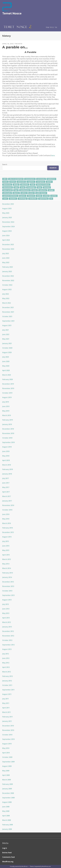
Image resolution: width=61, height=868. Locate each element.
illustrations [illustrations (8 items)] (8, 187)
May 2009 (6, 771)
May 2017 (6, 487)
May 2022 (6, 298)
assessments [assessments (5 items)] (30, 179)
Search (5, 164)
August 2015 (7, 537)
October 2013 (7, 591)
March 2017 (7, 496)
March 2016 (7, 523)
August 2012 (7, 649)
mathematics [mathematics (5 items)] (25, 190)
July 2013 (6, 604)
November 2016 (8, 505)
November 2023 (8, 249)
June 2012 (6, 658)
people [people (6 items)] (51, 190)
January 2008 (7, 829)
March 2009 (7, 780)
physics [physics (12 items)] (16, 193)
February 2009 (8, 784)
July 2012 (6, 654)
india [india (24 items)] (16, 187)
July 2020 (6, 357)
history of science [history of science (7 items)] (43, 185)
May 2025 (6, 213)
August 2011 (7, 694)
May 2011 (6, 703)
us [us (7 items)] (51, 199)
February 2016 (8, 528)
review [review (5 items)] (39, 196)
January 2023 (7, 271)
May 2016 (6, 519)
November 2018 (8, 433)
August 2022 (7, 289)
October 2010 (7, 735)
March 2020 (7, 375)
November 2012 (8, 636)
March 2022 (7, 303)
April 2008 (6, 816)
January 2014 (7, 577)
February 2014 (8, 573)
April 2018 (6, 460)
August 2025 (7, 208)
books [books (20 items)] (5, 182)
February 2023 (8, 267)
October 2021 (7, 316)
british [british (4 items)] (13, 182)
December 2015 (8, 532)
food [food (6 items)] (33, 185)
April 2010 (6, 753)
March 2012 (7, 672)
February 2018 (8, 469)
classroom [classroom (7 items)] (21, 182)
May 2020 (6, 366)
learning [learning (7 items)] (47, 187)
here (53, 155)
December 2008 (8, 793)
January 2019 (7, 424)
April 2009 (6, 775)
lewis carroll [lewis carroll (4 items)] (8, 190)
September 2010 (8, 739)
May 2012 (6, 663)
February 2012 (8, 676)
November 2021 (8, 312)
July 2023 (6, 253)
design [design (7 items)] (16, 185)
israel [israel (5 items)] (23, 187)
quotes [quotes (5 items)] (23, 196)
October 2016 (7, 510)
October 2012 (7, 640)
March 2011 (7, 712)
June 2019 (6, 406)
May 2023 (6, 262)
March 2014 (7, 568)
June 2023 (6, 258)
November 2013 (8, 586)
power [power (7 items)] (31, 193)
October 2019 (7, 393)
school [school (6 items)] (46, 196)
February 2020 (8, 379)
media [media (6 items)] (35, 190)
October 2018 (7, 438)
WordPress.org (8, 862)
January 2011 (7, 721)
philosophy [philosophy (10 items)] (7, 193)
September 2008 (8, 798)
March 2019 (7, 415)
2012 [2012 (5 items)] (5, 179)
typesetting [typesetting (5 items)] (43, 199)
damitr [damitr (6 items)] (49, 182)
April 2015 (6, 555)
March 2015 (7, 559)
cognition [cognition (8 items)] (31, 182)
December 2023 (8, 244)
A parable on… (15, 47)
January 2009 (7, 789)
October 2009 (7, 757)
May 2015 (6, 550)
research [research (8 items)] (31, 196)
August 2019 (7, 397)
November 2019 (8, 388)
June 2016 (6, 514)
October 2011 (7, 685)
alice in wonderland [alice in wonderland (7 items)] (16, 179)
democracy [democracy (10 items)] (7, 185)
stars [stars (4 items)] (5, 199)
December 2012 (8, 631)
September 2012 (8, 645)
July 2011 (6, 699)
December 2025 (8, 204)
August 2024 (7, 231)
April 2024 (6, 240)
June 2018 (6, 451)
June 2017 (6, 483)
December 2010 (8, 726)
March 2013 (7, 622)
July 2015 (6, 541)
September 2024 (8, 226)
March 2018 (7, 465)
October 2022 (7, 285)
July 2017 (6, 478)
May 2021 (6, 339)
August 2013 (7, 600)
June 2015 (6, 546)
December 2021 (8, 307)
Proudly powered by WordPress (19, 866)
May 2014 (6, 564)
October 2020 (7, 348)
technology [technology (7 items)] (23, 199)
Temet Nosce (12, 13)
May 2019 (6, 411)
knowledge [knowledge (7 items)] (31, 187)
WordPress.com (46, 866)
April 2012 (6, 667)
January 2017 (7, 501)
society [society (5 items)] (54, 196)
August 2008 (7, 802)
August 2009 (7, 766)
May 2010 (6, 748)
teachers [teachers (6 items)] (13, 199)
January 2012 (7, 681)
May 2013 (6, 613)
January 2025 (7, 217)
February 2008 (8, 825)
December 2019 (8, 384)
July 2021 (6, 330)
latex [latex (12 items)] (39, 187)
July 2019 (6, 402)
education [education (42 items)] (25, 185)
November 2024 (8, 222)
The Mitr (18, 44)
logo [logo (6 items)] (16, 190)
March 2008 (7, 820)
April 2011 (6, 708)
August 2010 (7, 744)
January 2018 (7, 474)
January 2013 (7, 627)
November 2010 (8, 730)
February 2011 (8, 717)
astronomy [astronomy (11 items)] (41, 179)
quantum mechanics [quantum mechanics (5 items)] (10, 196)
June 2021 (6, 334)
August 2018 (7, 447)
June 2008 (6, 807)
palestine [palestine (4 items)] (43, 190)
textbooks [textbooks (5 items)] (33, 199)
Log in (5, 848)
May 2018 (6, 456)
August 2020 (7, 352)
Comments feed (8, 857)
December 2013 (8, 582)
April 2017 (6, 492)
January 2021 (7, 343)
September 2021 (8, 321)
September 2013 (8, 595)
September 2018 (8, 442)
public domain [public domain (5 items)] (41, 193)
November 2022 (8, 280)
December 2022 (8, 276)
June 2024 (6, 235)
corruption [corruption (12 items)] (41, 182)
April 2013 (6, 618)
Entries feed (7, 853)
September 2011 (8, 690)
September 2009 (8, 762)
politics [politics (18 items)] (24, 193)
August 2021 (7, 325)
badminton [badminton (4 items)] (51, 179)
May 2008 (6, 811)
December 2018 (8, 429)
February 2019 (8, 420)
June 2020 (6, 361)
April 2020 (6, 370)
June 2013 (6, 609)
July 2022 (6, 294)
